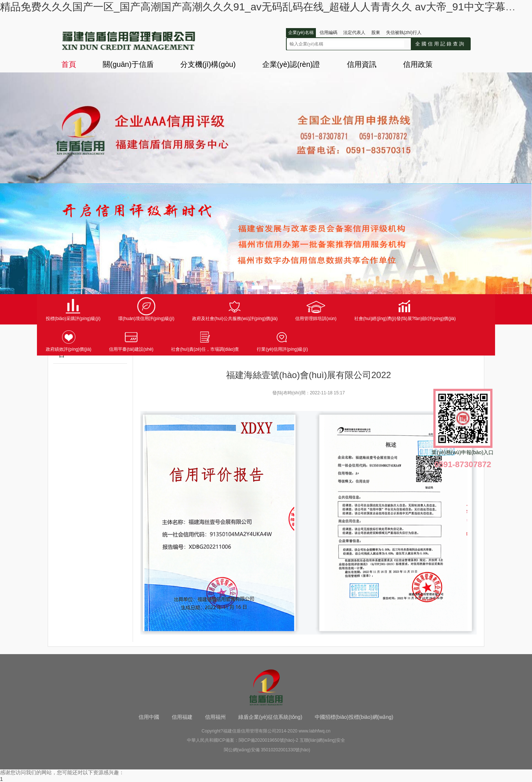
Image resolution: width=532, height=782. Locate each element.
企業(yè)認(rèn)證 (291, 64)
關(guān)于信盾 (128, 64)
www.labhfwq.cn (314, 731)
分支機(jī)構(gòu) (208, 64)
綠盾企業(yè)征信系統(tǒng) (270, 717)
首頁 (69, 64)
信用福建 (182, 717)
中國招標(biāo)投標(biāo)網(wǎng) (354, 717)
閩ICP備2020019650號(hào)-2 (268, 740)
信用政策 (418, 64)
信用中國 (149, 717)
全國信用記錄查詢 (440, 44)
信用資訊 (362, 64)
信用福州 (215, 717)
